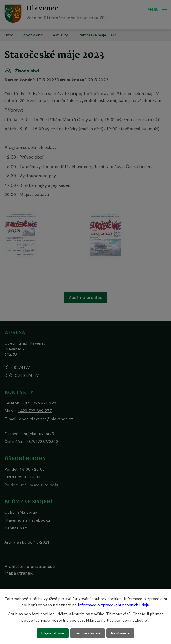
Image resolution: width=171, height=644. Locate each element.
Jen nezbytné (88, 633)
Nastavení (120, 633)
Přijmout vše (53, 633)
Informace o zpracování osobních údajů (114, 605)
